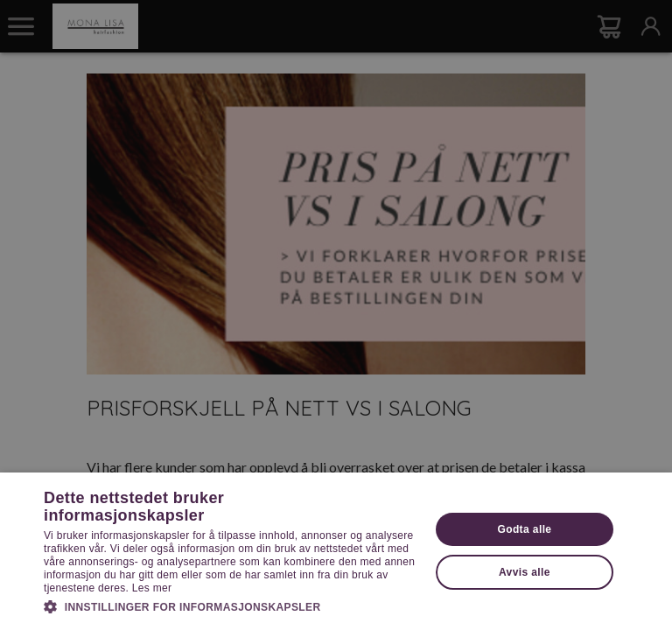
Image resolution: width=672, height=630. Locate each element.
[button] (231, 605)
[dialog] (336, 315)
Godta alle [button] (524, 529)
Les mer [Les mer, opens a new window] (152, 588)
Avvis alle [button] (525, 572)
